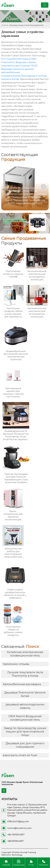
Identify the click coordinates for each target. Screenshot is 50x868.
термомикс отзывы (16, 664)
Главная (5, 25)
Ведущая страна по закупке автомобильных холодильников (17, 72)
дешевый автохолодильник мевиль (25, 706)
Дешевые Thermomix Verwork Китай (25, 694)
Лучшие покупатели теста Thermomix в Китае (25, 674)
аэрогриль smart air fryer (20, 755)
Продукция (19, 863)
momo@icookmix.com (19, 828)
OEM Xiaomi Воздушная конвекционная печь (25, 718)
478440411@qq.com (18, 822)
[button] (43, 187)
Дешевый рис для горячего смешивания (25, 745)
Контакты (44, 863)
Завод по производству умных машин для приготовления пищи (25, 732)
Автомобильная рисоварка (22, 684)
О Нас (31, 863)
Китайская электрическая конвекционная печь (25, 654)
